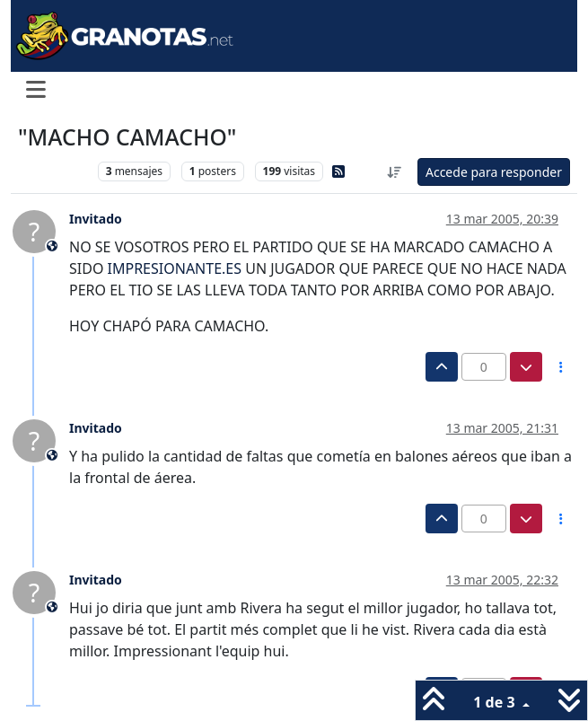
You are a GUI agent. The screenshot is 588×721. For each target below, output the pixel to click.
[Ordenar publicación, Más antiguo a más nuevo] (394, 172)
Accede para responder (494, 172)
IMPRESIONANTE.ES (175, 268)
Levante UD (53, 171)
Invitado (96, 219)
